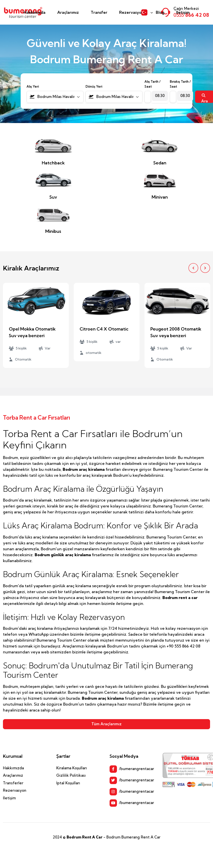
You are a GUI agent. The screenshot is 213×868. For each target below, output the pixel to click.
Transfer (99, 12)
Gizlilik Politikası (71, 775)
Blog (160, 12)
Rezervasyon (132, 12)
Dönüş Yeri (94, 86)
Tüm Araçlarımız (106, 724)
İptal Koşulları (68, 783)
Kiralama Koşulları (72, 768)
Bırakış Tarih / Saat (180, 84)
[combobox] (55, 97)
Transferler (13, 783)
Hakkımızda (35, 12)
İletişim (183, 12)
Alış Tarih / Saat (153, 84)
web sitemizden (56, 652)
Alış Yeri (33, 86)
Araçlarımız (68, 12)
